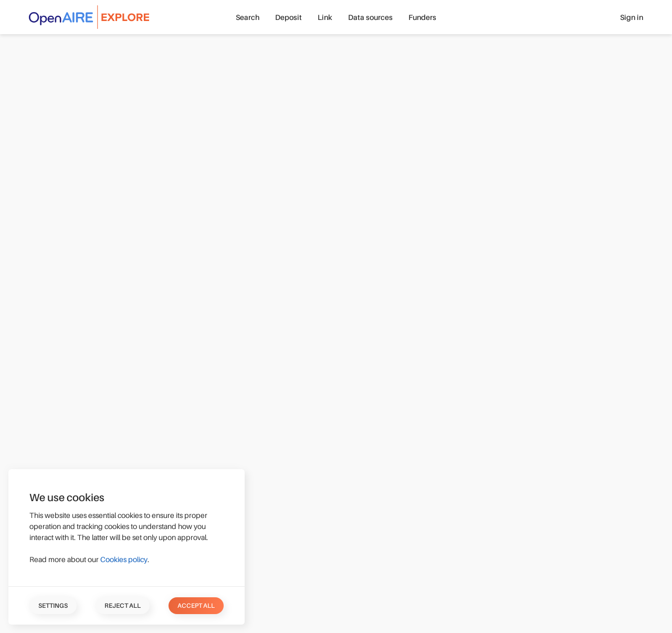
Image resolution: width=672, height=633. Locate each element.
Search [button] (248, 17)
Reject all (123, 606)
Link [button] (325, 17)
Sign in (632, 17)
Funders (422, 17)
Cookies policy (124, 559)
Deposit (288, 17)
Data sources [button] (370, 17)
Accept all (196, 606)
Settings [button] (53, 606)
